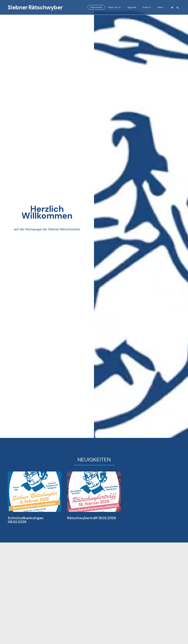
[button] (95, 7)
